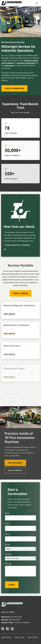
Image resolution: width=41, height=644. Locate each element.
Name (7, 513)
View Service (9, 321)
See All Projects (15, 470)
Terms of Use (19, 637)
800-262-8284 (15, 620)
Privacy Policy (6, 637)
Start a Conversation (14, 88)
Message (8, 564)
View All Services (20, 293)
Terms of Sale (32, 637)
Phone (7, 534)
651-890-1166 (16, 617)
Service (8, 545)
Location (8, 554)
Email (7, 524)
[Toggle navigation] (37, 3)
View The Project (15, 463)
